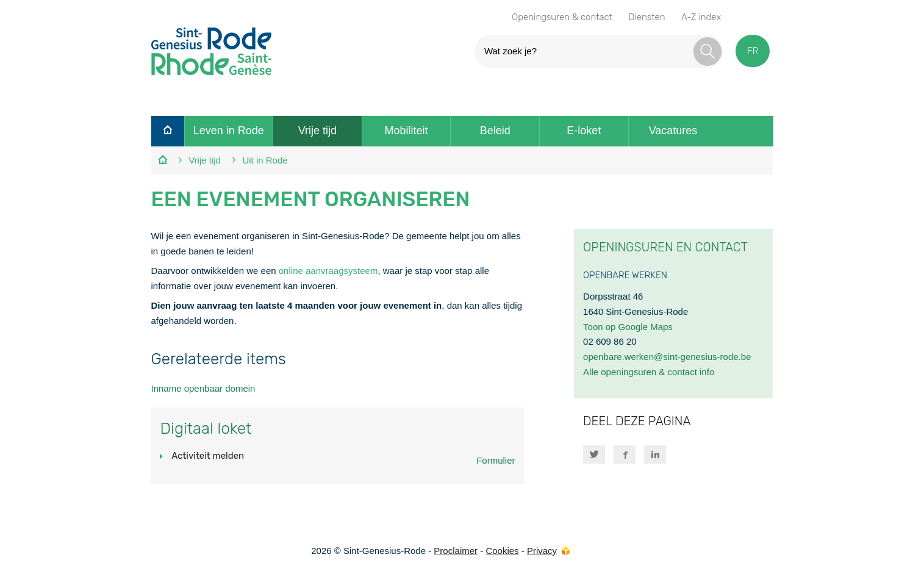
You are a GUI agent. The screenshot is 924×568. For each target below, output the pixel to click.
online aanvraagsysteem (328, 271)
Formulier (496, 460)
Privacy (542, 551)
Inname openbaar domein (203, 388)
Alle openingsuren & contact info (649, 372)
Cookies (502, 551)
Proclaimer (456, 551)
